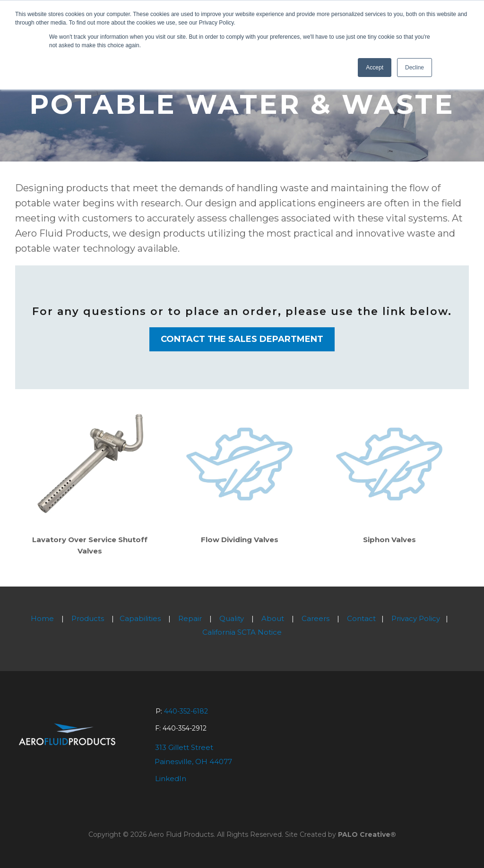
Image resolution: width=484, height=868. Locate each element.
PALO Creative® (367, 834)
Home (42, 618)
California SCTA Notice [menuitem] (242, 632)
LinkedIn (171, 779)
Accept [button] (375, 68)
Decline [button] (415, 68)
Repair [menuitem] (190, 618)
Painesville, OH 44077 (193, 762)
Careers (315, 618)
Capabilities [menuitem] (140, 618)
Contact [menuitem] (361, 618)
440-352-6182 (186, 711)
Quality (232, 618)
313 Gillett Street (184, 747)
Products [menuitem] (88, 618)
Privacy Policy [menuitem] (416, 618)
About (273, 618)
